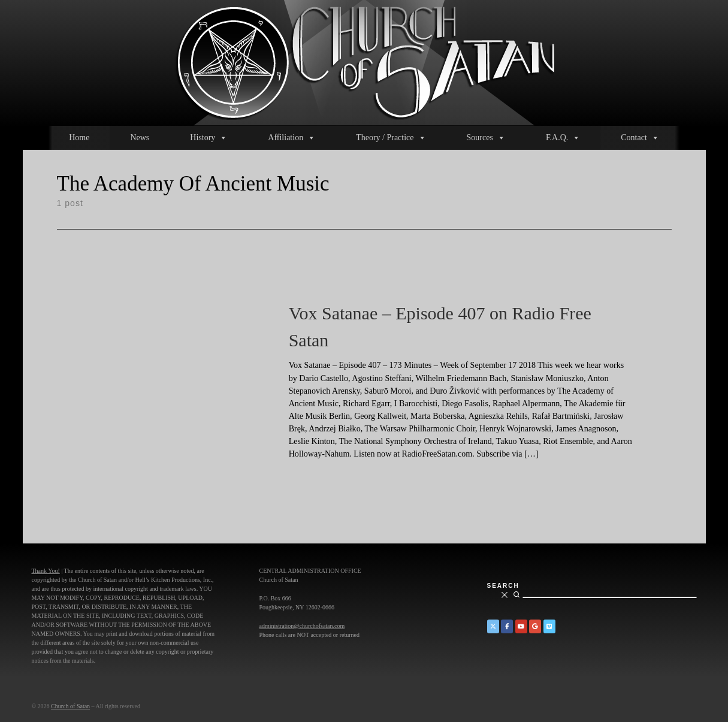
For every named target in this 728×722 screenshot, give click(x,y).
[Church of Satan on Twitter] (493, 626)
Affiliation (291, 138)
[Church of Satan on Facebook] (507, 626)
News (140, 138)
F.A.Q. (563, 138)
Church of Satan (70, 706)
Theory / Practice (391, 138)
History (209, 138)
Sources (486, 138)
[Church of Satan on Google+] (535, 626)
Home (79, 138)
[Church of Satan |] (364, 61)
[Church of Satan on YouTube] (521, 626)
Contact (640, 138)
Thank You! (46, 571)
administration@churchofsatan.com (302, 626)
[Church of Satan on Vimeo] (549, 626)
